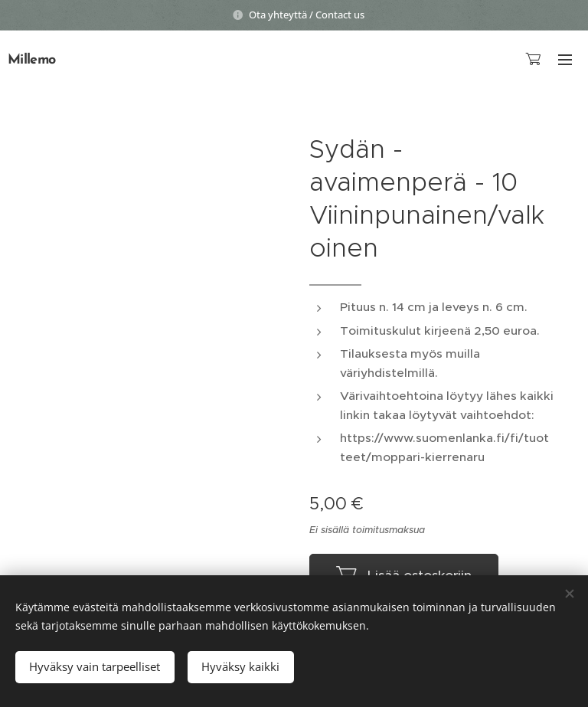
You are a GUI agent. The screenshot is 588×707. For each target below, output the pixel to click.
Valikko (565, 60)
